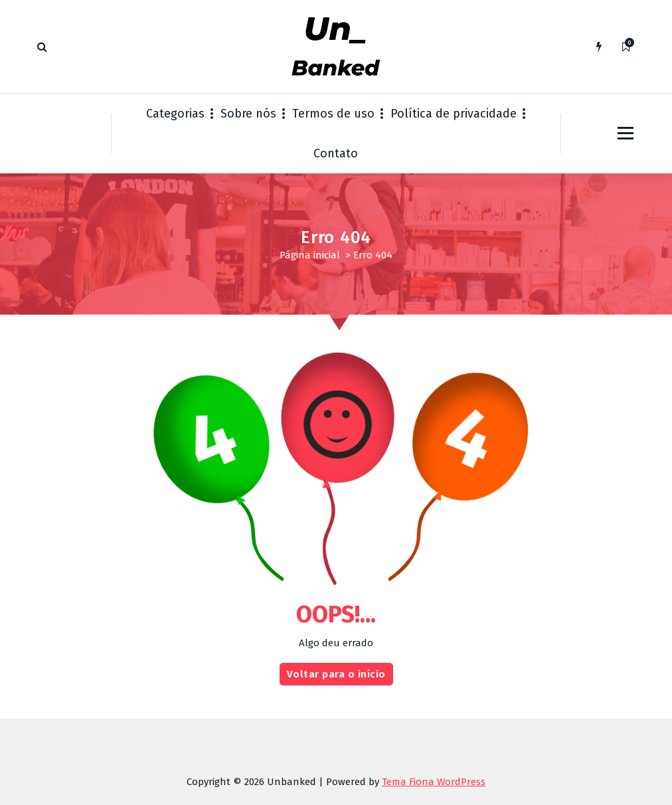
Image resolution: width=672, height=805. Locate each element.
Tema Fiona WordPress (434, 782)
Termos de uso (333, 114)
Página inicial (310, 255)
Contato (336, 153)
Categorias (175, 114)
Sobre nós (248, 114)
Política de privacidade (454, 114)
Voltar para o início (336, 685)
